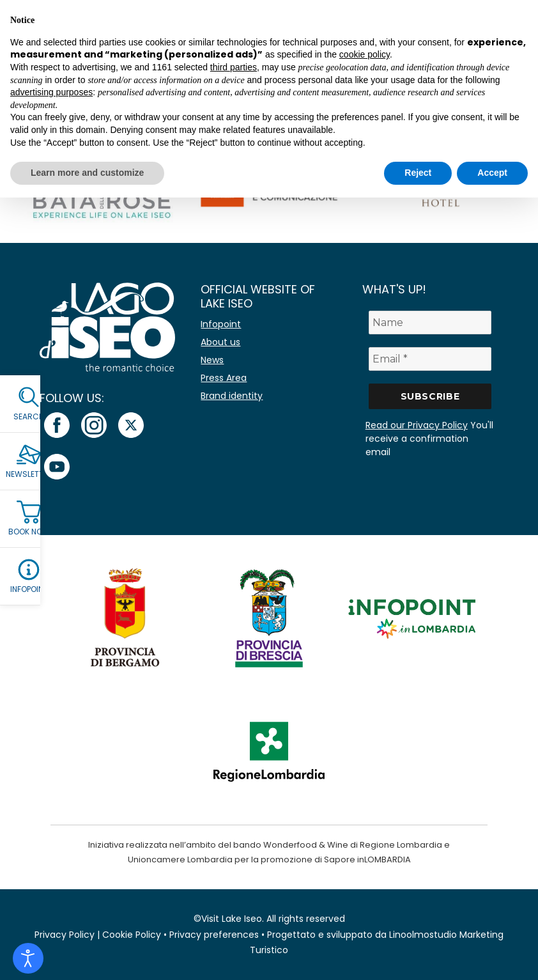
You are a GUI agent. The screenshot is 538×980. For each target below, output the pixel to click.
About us (220, 342)
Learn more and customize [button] (87, 173)
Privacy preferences (214, 935)
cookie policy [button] (365, 54)
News (212, 360)
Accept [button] (492, 173)
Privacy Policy (65, 935)
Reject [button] (418, 173)
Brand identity (232, 396)
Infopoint (221, 324)
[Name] (430, 323)
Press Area (224, 378)
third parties (234, 67)
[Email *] (430, 359)
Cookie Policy (132, 935)
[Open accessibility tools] (28, 958)
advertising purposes (51, 92)
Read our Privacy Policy (417, 425)
